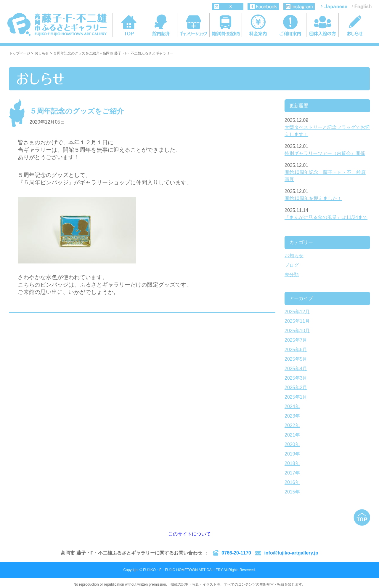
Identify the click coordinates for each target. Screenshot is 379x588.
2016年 (292, 482)
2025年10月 (297, 331)
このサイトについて (189, 534)
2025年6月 (296, 350)
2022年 (292, 425)
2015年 (292, 492)
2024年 (292, 406)
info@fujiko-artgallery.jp (291, 553)
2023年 (292, 416)
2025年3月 (296, 378)
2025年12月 (297, 312)
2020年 (292, 444)
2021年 (292, 435)
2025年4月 (296, 369)
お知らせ (294, 256)
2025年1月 (296, 397)
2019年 (292, 454)
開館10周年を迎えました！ (313, 198)
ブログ (292, 265)
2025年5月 (296, 359)
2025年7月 (296, 340)
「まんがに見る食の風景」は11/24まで (326, 217)
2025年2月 (296, 388)
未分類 (292, 275)
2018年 (292, 463)
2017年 (292, 473)
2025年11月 (297, 321)
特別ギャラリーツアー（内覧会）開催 (325, 153)
